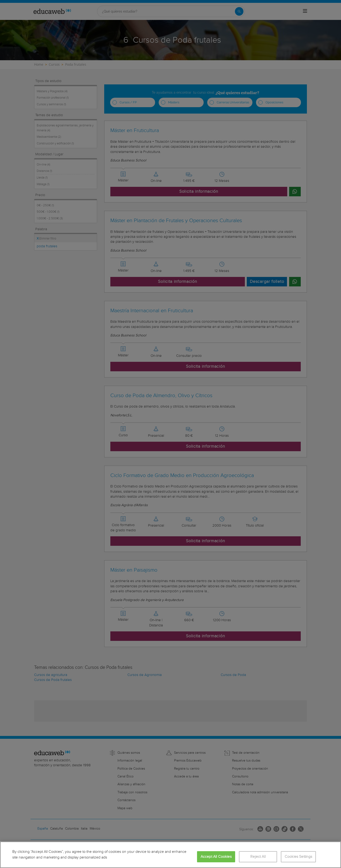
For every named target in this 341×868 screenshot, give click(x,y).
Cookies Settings (298, 857)
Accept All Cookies (216, 857)
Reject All (258, 857)
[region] (170, 855)
